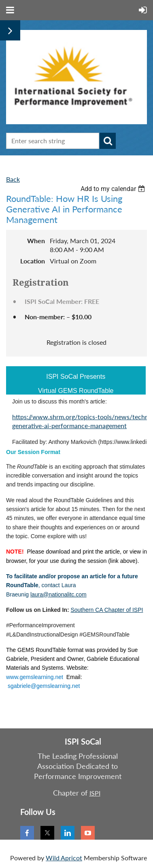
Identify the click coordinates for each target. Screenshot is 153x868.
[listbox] (114, 189)
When (36, 241)
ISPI (95, 793)
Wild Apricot (64, 858)
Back (13, 179)
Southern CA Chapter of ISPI (107, 610)
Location (33, 261)
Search (108, 141)
